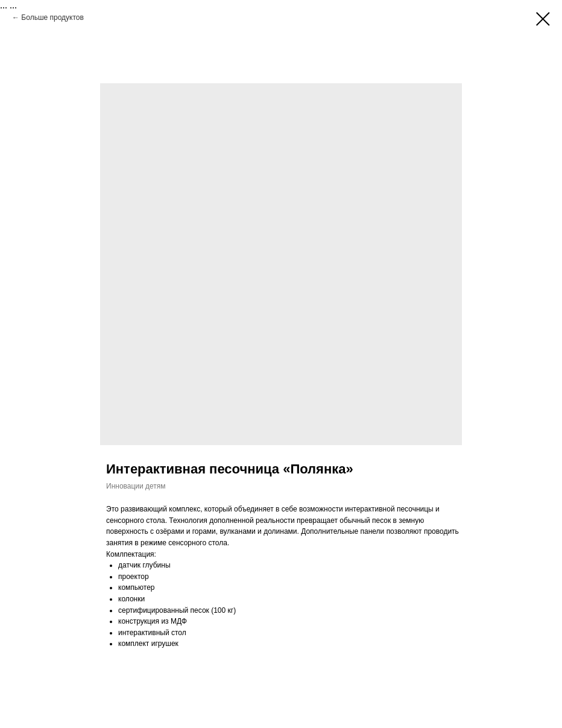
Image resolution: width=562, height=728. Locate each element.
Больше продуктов (52, 17)
